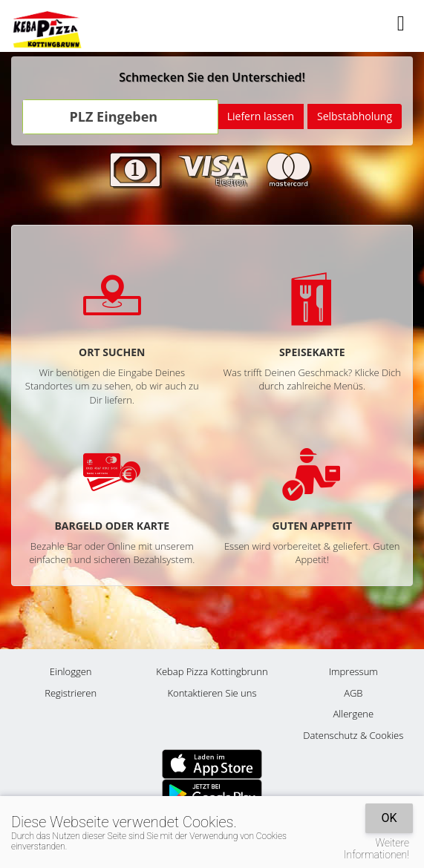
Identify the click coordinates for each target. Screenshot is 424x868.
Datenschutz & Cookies (353, 735)
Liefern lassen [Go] (261, 116)
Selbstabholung (355, 116)
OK (389, 818)
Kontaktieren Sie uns (212, 693)
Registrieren (71, 693)
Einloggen (71, 671)
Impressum (353, 671)
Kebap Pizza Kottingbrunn (212, 671)
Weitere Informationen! (376, 849)
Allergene (354, 714)
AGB (353, 693)
